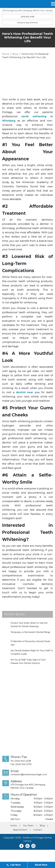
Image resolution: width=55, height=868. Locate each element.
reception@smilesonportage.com (29, 774)
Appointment (20, 830)
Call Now (14, 865)
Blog (15, 54)
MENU (10, 4)
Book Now (41, 865)
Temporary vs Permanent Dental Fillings (30, 632)
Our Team (28, 826)
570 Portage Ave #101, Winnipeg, (32, 786)
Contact (38, 830)
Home (6, 54)
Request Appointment (28, 22)
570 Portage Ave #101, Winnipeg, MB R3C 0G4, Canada (28, 10)
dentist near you (28, 392)
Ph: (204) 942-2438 (21, 761)
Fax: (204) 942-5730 (21, 764)
